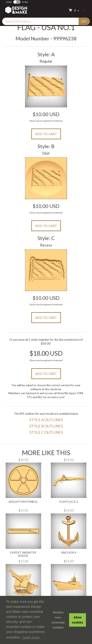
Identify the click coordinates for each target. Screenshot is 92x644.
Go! (84, 21)
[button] (74, 11)
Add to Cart (46, 134)
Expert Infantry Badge (23, 554)
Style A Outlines (46, 420)
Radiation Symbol (23, 502)
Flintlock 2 (69, 502)
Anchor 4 (69, 553)
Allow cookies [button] (78, 620)
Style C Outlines (46, 432)
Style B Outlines (46, 426)
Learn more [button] (31, 637)
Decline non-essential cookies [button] (58, 620)
